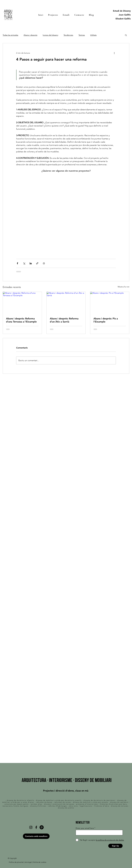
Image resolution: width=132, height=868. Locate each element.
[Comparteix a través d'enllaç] (37, 263)
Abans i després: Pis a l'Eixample (106, 320)
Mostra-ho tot (124, 287)
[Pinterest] (42, 827)
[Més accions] (114, 53)
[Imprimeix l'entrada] (44, 263)
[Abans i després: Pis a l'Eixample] (110, 303)
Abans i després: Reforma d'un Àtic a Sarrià (64, 320)
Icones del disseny (50, 35)
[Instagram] (31, 827)
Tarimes (82, 35)
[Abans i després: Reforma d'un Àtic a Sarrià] (66, 303)
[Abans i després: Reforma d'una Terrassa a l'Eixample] (22, 303)
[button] (126, 35)
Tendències (68, 35)
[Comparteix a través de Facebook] (17, 263)
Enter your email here (85, 828)
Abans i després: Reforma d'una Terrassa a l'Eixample (21, 320)
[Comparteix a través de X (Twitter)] (24, 263)
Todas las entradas (10, 35)
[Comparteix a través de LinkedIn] (31, 263)
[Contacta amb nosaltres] (36, 836)
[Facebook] (36, 827)
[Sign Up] (115, 846)
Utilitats (93, 35)
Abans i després (30, 35)
